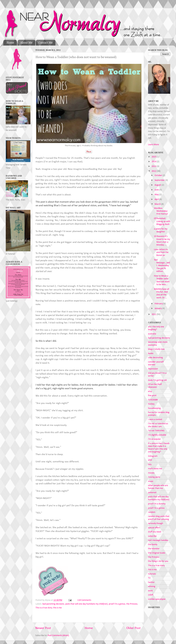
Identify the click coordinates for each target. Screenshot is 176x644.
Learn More (153, 145)
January (158, 308)
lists (150, 465)
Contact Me (46, 43)
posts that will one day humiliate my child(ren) (86, 604)
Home (10, 43)
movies (151, 473)
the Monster (154, 549)
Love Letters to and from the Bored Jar (161, 252)
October (159, 175)
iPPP (150, 460)
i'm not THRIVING (156, 431)
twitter (151, 582)
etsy (150, 391)
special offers (154, 528)
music (151, 481)
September (160, 180)
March (158, 204)
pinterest (152, 493)
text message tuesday (158, 540)
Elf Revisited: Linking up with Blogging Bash (162, 221)
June (157, 190)
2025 (154, 157)
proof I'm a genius (117, 604)
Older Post (133, 628)
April (157, 199)
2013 (154, 166)
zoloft (151, 595)
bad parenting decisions (53, 604)
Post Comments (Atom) (58, 636)
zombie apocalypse (157, 599)
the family (153, 545)
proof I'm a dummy (157, 504)
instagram (153, 456)
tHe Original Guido (157, 553)
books (151, 354)
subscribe (152, 536)
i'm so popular (154, 439)
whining (152, 586)
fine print (152, 396)
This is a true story (44, 608)
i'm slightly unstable (157, 435)
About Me (26, 43)
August (158, 185)
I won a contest (155, 420)
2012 (154, 171)
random (152, 512)
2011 (154, 314)
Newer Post (43, 628)
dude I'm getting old (157, 380)
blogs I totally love (156, 349)
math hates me (155, 469)
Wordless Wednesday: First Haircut (161, 211)
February (159, 304)
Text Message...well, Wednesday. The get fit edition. (162, 266)
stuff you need (155, 532)
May (157, 195)
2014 (154, 162)
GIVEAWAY (153, 400)
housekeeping (154, 408)
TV (149, 578)
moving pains (154, 477)
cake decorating (155, 358)
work (150, 591)
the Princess (132, 604)
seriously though (156, 523)
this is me (57, 608)
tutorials (152, 574)
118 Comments (84, 600)
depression (153, 369)
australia (152, 334)
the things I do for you (158, 561)
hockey (151, 404)
